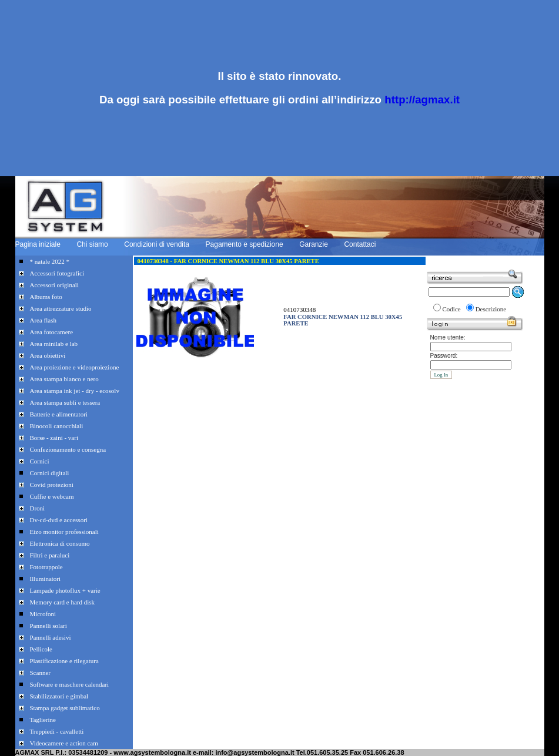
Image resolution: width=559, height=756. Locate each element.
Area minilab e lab (54, 344)
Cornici (40, 461)
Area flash (43, 320)
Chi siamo (92, 244)
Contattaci (360, 244)
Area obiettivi (48, 355)
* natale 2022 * (50, 261)
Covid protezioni (52, 485)
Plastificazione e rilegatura (64, 661)
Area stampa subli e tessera (65, 402)
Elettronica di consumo (60, 543)
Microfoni (43, 614)
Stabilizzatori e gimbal (59, 696)
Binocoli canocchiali (57, 426)
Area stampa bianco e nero (64, 379)
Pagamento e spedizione (245, 244)
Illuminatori (46, 579)
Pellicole (41, 649)
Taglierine (43, 720)
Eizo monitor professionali (64, 532)
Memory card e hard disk (63, 602)
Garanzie (314, 244)
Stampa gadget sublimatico (65, 708)
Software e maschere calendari (70, 684)
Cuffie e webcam (52, 496)
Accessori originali (54, 285)
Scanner (40, 673)
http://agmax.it (422, 100)
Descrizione (491, 309)
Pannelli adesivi (51, 637)
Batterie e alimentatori (59, 414)
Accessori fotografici (57, 273)
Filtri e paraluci (50, 555)
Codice (452, 309)
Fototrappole (46, 567)
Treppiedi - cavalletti (57, 731)
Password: (444, 356)
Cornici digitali (50, 473)
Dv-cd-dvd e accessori (59, 520)
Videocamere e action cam (64, 743)
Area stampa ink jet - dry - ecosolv (75, 391)
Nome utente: (448, 337)
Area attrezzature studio (61, 308)
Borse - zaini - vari (54, 438)
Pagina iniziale (38, 244)
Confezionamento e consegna (68, 449)
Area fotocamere (52, 332)
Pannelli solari (48, 626)
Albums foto (46, 297)
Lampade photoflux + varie (65, 590)
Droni (38, 508)
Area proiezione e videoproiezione (75, 367)
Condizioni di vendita (157, 244)
